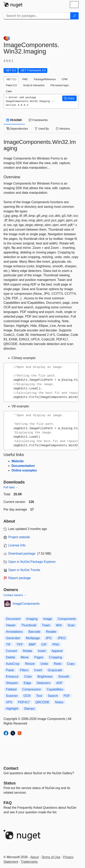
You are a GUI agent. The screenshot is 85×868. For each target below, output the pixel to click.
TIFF (20, 644)
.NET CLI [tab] (11, 79)
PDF (67, 696)
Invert (38, 670)
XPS (9, 702)
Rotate (27, 651)
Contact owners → (15, 595)
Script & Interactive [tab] (34, 85)
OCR (27, 696)
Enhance (12, 677)
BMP (32, 644)
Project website (19, 537)
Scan (71, 625)
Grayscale (55, 670)
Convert (12, 651)
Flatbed (11, 689)
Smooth (64, 677)
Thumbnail (29, 625)
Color (28, 677)
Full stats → (11, 487)
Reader (51, 632)
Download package (22, 554)
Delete (11, 657)
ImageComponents (26, 604)
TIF (8, 644)
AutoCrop (13, 664)
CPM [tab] (64, 79)
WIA (59, 625)
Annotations (14, 632)
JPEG (61, 638)
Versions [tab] (63, 129)
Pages (39, 657)
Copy (71, 664)
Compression (32, 689)
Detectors (43, 683)
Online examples (24, 470)
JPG (49, 638)
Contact (11, 768)
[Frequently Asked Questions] (8, 803)
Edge (27, 683)
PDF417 (24, 702)
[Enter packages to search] (37, 16)
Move (25, 657)
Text (39, 696)
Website (18, 461)
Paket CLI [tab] (12, 85)
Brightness (45, 677)
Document (13, 619)
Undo (44, 664)
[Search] (74, 16)
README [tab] (14, 120)
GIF (44, 644)
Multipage (33, 638)
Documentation (23, 466)
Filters (24, 670)
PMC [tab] (25, 79)
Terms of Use (51, 857)
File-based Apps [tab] (60, 85)
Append (57, 651)
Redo (58, 664)
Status (10, 783)
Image (47, 619)
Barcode (34, 632)
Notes (59, 702)
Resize (30, 664)
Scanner (12, 696)
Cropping (56, 657)
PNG (56, 644)
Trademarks (29, 862)
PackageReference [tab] (45, 79)
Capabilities (55, 689)
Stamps (29, 709)
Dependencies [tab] (17, 129)
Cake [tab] (9, 91)
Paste (10, 670)
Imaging (32, 619)
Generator (13, 638)
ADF (59, 683)
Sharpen (12, 683)
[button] (69, 98)
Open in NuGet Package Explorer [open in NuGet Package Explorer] (32, 562)
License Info (17, 545)
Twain (46, 625)
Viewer (11, 625)
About (35, 857)
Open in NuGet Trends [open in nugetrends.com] (24, 570)
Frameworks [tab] (38, 120)
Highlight (12, 709)
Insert (42, 651)
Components (67, 619)
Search (53, 696)
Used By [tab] (42, 129)
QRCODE (42, 702)
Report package (20, 578)
